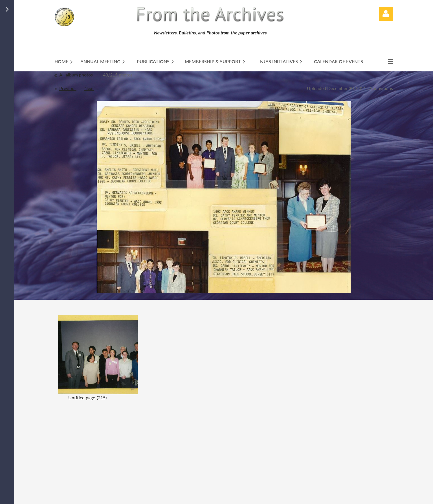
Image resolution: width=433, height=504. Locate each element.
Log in (386, 14)
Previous (68, 88)
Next (89, 88)
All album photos (76, 75)
